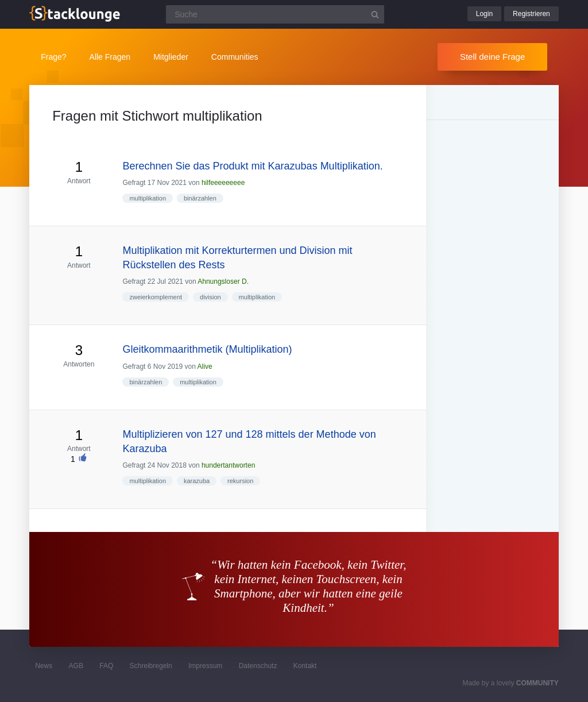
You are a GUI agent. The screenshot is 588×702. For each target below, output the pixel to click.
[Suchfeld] (275, 14)
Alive (205, 367)
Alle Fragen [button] (110, 57)
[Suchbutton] (375, 14)
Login (484, 14)
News (44, 666)
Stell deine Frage (492, 57)
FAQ (106, 666)
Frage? (53, 57)
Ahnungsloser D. (223, 281)
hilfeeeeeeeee (223, 183)
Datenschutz (258, 666)
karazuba (197, 481)
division (210, 297)
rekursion (240, 481)
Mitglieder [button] (171, 57)
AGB (76, 666)
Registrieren (531, 14)
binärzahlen (200, 198)
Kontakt (305, 666)
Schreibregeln (151, 666)
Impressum (205, 666)
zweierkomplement (156, 297)
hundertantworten (228, 465)
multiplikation (148, 198)
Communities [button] (235, 57)
